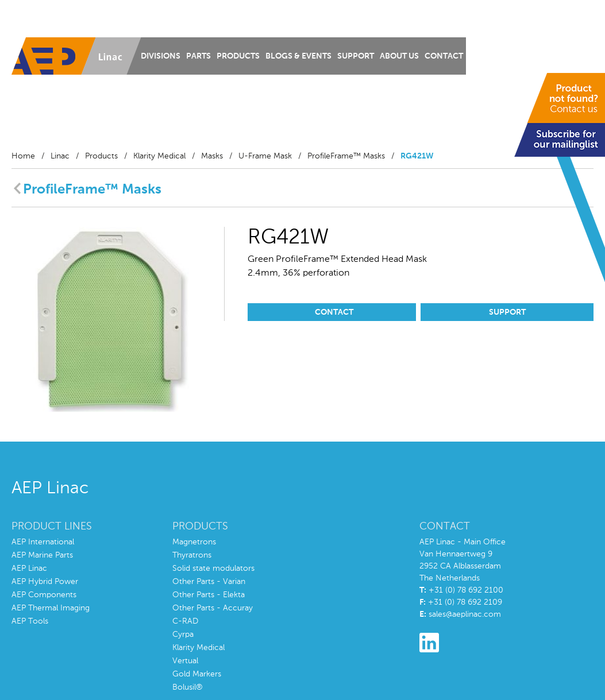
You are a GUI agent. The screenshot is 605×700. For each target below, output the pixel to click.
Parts (199, 56)
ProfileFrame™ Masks (346, 156)
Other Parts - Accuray (213, 608)
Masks (212, 156)
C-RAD (185, 621)
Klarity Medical (159, 156)
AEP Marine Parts (42, 555)
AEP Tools (30, 621)
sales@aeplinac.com (465, 614)
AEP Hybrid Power (45, 582)
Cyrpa (183, 635)
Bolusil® (188, 687)
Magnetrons (194, 542)
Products (238, 56)
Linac (60, 156)
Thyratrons (192, 555)
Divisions (161, 56)
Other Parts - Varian (209, 582)
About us (399, 56)
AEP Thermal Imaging (51, 608)
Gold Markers (197, 674)
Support (356, 56)
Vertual (185, 661)
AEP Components (44, 595)
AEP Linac (29, 568)
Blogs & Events (298, 56)
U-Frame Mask (265, 156)
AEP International (43, 542)
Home (23, 156)
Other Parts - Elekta (209, 595)
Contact (444, 56)
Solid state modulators (213, 568)
